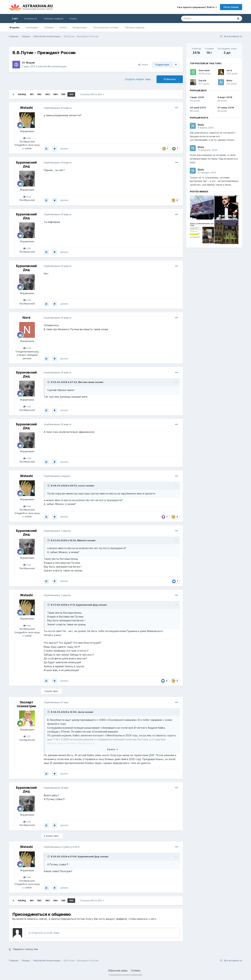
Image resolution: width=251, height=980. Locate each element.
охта (229, 70)
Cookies (136, 970)
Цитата (64, 149)
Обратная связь (118, 970)
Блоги (63, 27)
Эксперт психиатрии (26, 704)
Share (143, 65)
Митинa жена (86, 382)
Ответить (170, 79)
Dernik (202, 80)
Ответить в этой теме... (45, 933)
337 (27, 736)
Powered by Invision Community (125, 975)
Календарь (32, 27)
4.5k (27, 197)
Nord (26, 318)
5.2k (27, 348)
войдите (122, 919)
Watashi (26, 108)
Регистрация (231, 7)
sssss (82, 486)
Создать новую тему (138, 79)
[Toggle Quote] (49, 382)
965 (63, 94)
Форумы (14, 27)
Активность (31, 19)
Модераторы (80, 27)
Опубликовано (58, 108)
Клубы (73, 19)
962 (39, 94)
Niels (229, 80)
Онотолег (204, 70)
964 (55, 94)
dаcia (81, 712)
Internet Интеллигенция (52, 66)
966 (71, 94)
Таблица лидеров (134, 27)
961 (32, 94)
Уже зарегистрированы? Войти (197, 7)
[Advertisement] (214, 278)
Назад (22, 94)
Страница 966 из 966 (92, 94)
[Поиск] (200, 19)
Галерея (49, 27)
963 (47, 94)
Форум (30, 63)
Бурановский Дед (26, 164)
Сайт (15, 20)
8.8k (27, 138)
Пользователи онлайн (106, 27)
